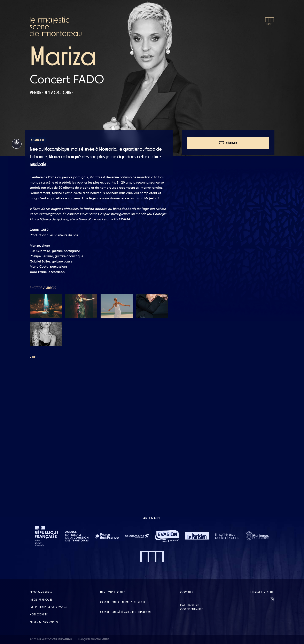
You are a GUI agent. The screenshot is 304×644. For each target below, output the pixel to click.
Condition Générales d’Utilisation (125, 612)
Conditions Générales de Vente (123, 602)
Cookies (187, 592)
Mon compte (39, 614)
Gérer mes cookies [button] (44, 622)
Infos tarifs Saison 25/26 (49, 607)
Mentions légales (113, 592)
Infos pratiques (41, 600)
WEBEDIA (105, 639)
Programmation (41, 592)
